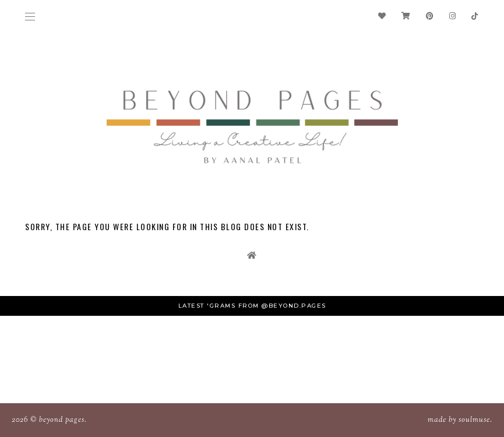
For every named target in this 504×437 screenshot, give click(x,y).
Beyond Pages (62, 420)
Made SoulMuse (459, 420)
